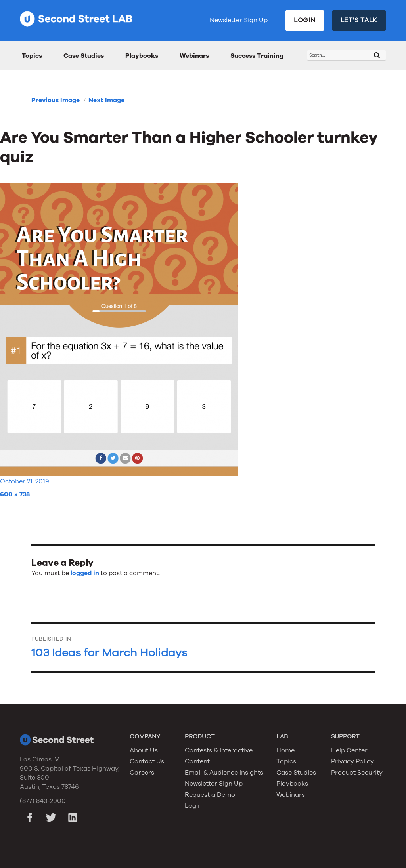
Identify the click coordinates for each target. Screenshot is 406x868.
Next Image (106, 100)
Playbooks (142, 56)
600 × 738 (15, 494)
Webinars (194, 56)
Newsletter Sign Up (239, 20)
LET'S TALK (359, 20)
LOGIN (305, 20)
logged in (85, 573)
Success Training (257, 56)
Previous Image (56, 100)
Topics (32, 56)
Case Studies (84, 56)
